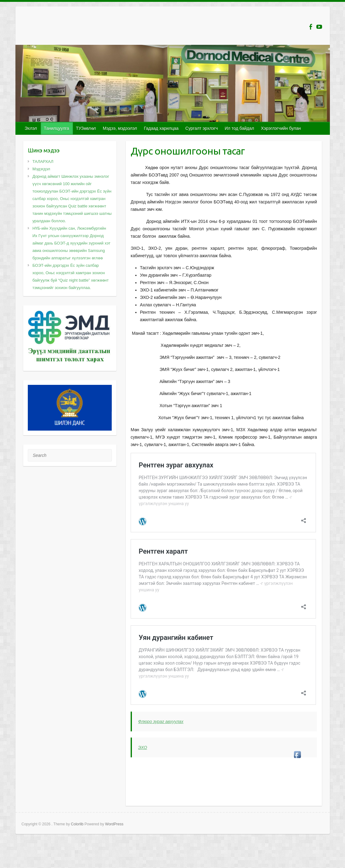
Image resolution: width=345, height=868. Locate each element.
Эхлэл (31, 128)
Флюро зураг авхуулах (161, 721)
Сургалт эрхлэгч (202, 128)
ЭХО (143, 747)
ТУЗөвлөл (86, 128)
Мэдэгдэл (41, 169)
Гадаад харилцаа (161, 128)
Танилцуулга (57, 128)
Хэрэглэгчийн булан (281, 128)
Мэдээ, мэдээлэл (120, 128)
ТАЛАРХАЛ (43, 162)
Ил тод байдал (239, 128)
